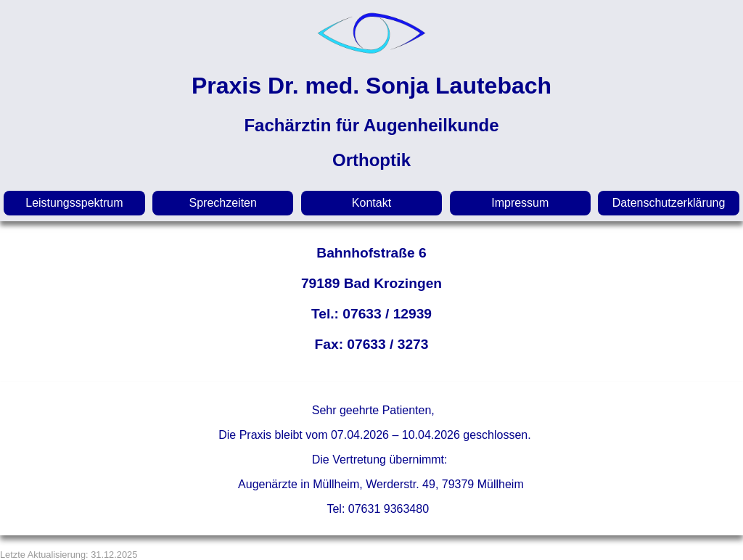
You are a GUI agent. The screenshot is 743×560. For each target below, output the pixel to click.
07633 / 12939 (387, 314)
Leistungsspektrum (74, 203)
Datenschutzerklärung (669, 203)
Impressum (520, 203)
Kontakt (371, 203)
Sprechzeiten (223, 203)
